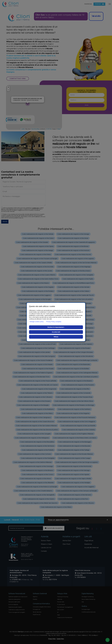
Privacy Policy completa (54, 322)
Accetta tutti (56, 332)
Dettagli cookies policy (37, 322)
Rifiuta (56, 337)
